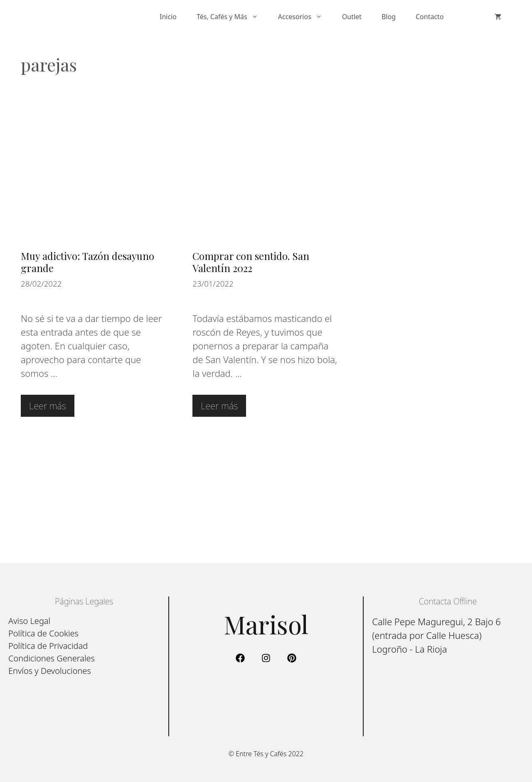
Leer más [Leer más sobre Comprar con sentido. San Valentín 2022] (219, 406)
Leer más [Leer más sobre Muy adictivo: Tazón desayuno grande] (48, 406)
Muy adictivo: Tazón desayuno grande (87, 262)
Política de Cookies (43, 633)
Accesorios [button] (305, 17)
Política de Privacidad (48, 646)
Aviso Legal (29, 621)
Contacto (430, 17)
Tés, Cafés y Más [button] (232, 17)
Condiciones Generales (52, 658)
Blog (389, 17)
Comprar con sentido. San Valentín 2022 (251, 262)
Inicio (168, 17)
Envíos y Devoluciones (50, 671)
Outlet (352, 17)
